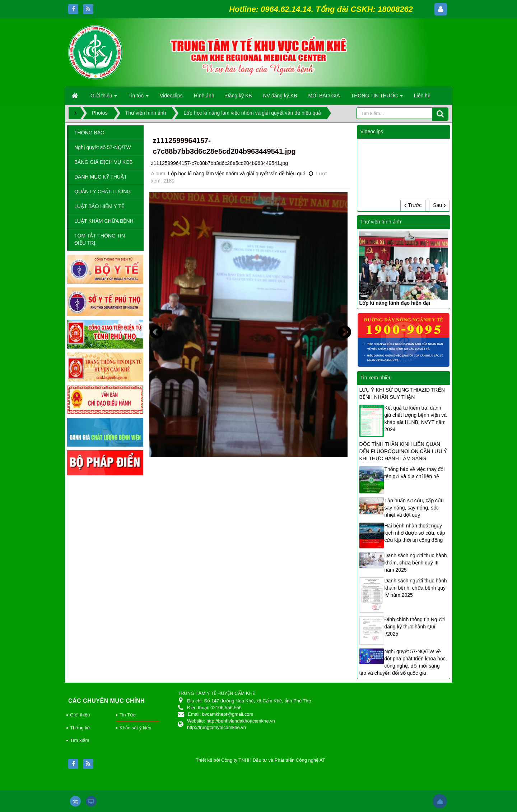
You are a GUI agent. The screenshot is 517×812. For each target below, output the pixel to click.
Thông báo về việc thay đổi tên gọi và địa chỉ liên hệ (414, 473)
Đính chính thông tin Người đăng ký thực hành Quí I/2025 (414, 627)
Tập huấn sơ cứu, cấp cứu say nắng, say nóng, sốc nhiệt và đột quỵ (414, 508)
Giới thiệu (80, 715)
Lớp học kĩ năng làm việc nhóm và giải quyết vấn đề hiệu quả (237, 174)
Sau (439, 205)
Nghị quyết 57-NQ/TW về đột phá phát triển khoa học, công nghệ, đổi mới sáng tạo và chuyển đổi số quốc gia (403, 662)
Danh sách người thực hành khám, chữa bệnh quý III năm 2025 (415, 563)
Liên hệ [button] (422, 96)
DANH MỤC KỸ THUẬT (101, 177)
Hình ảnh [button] (204, 96)
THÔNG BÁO (89, 133)
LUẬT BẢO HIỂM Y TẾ (99, 206)
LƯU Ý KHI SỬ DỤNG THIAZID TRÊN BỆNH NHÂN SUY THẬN (402, 393)
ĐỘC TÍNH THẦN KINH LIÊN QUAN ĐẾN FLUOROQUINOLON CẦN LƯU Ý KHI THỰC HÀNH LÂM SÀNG (403, 451)
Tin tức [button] (138, 98)
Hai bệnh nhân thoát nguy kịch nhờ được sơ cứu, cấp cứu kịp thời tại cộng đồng (414, 533)
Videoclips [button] (171, 96)
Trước (413, 205)
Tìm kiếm (80, 740)
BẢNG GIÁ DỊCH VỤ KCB (103, 162)
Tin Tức (127, 715)
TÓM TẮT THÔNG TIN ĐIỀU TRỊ (100, 239)
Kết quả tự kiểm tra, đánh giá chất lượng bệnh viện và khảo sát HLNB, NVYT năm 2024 (415, 419)
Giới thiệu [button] (104, 98)
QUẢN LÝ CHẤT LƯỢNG (103, 192)
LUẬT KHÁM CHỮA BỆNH (104, 221)
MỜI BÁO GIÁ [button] (324, 96)
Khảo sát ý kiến (135, 728)
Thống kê (80, 728)
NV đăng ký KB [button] (280, 96)
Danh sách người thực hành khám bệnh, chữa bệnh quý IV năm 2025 (415, 588)
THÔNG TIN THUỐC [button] (377, 98)
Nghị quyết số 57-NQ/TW (103, 147)
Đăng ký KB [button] (239, 96)
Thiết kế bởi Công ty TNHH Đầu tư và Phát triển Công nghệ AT (260, 760)
